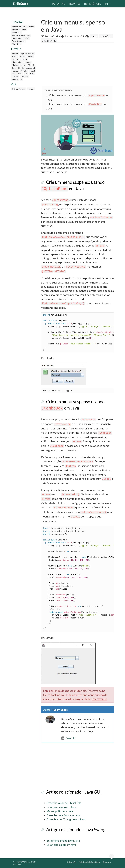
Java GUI (106, 36)
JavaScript (16, 32)
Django (24, 59)
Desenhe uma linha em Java (63, 815)
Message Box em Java (60, 811)
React (32, 71)
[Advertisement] (24, 133)
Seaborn (27, 62)
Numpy (15, 59)
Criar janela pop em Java (61, 807)
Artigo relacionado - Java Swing (76, 830)
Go (26, 74)
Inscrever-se (99, 699)
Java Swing (49, 40)
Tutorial (58, 3)
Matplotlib (16, 38)
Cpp (14, 68)
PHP (20, 74)
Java (32, 74)
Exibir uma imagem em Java (63, 840)
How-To (74, 3)
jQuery (15, 71)
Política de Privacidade (90, 862)
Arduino (24, 77)
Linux (23, 65)
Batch (15, 56)
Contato (107, 862)
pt (107, 3)
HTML (21, 68)
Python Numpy (18, 35)
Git (29, 35)
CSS (14, 74)
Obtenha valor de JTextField (64, 803)
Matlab (15, 65)
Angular (24, 71)
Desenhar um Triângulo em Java (66, 819)
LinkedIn (68, 738)
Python (15, 53)
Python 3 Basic (18, 27)
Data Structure (19, 41)
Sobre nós (71, 862)
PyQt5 (26, 38)
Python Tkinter (28, 53)
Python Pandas (26, 56)
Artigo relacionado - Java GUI (74, 792)
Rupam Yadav (52, 36)
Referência (93, 3)
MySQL (15, 79)
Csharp (15, 77)
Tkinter (31, 27)
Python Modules (19, 30)
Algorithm (16, 44)
